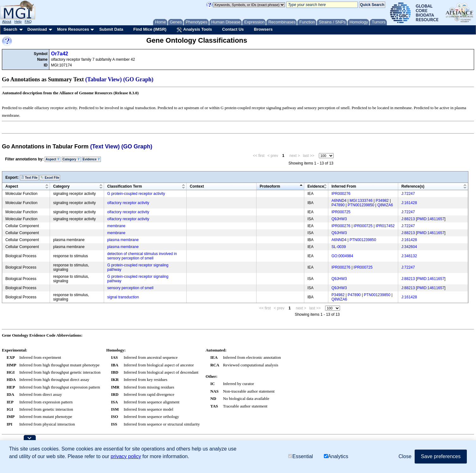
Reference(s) (413, 186)
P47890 (338, 205)
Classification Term (125, 186)
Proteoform (270, 186)
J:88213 (408, 219)
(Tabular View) (104, 79)
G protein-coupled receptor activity (136, 194)
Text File (29, 177)
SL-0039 (339, 247)
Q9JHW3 (339, 219)
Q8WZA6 (385, 205)
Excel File (50, 177)
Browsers (263, 29)
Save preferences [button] (441, 456)
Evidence (91, 159)
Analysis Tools (194, 30)
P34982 (382, 201)
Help (18, 22)
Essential (300, 456)
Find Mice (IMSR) (150, 29)
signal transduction (123, 297)
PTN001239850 (361, 205)
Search (10, 29)
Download (37, 29)
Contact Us (233, 29)
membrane (116, 226)
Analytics (336, 456)
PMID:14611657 (431, 219)
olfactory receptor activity (128, 203)
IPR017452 (385, 226)
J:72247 (408, 194)
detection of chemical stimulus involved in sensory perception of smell (142, 256)
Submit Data (111, 29)
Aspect (53, 159)
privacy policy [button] (126, 456)
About (7, 22)
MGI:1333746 (361, 201)
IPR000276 (341, 194)
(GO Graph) (139, 79)
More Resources (73, 29)
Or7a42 (59, 54)
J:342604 (409, 247)
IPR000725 (341, 212)
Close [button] (405, 456)
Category (71, 159)
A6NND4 (339, 201)
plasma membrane (123, 240)
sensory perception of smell (130, 288)
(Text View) (105, 146)
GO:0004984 (342, 256)
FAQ (28, 22)
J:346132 (409, 256)
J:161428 (409, 203)
